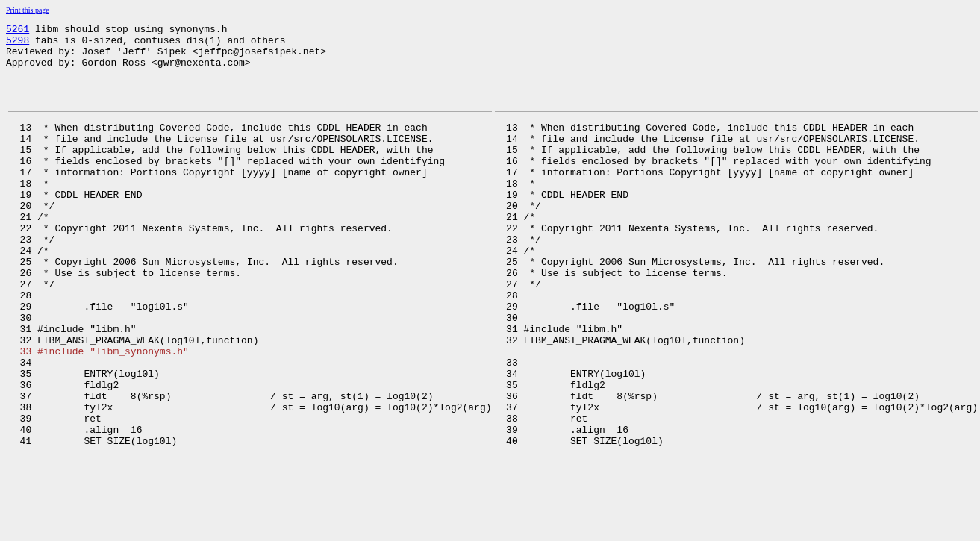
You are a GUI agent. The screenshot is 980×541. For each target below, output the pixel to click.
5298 (18, 44)
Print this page (28, 10)
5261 (18, 31)
